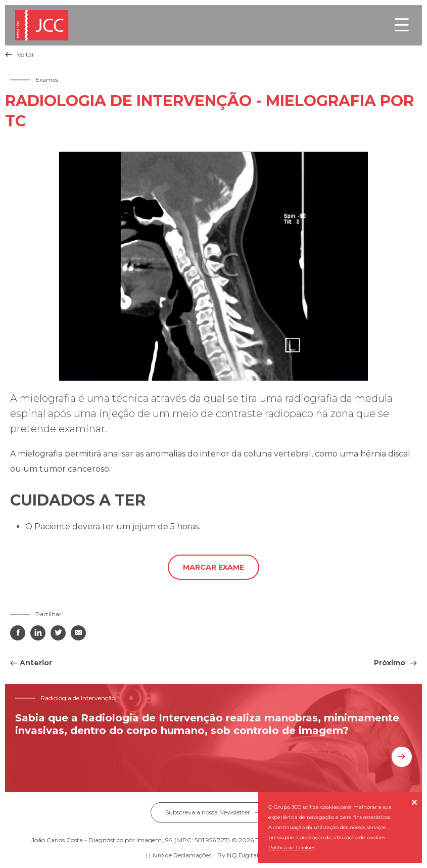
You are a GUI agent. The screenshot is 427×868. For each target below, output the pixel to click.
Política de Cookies (292, 848)
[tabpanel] (214, 266)
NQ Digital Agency (254, 855)
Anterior (36, 663)
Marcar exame (214, 567)
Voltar (20, 54)
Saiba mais (402, 757)
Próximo (391, 663)
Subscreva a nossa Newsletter (214, 812)
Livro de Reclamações (180, 855)
